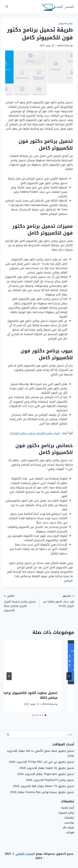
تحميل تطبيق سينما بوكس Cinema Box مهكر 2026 (42, 792)
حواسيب (69, 823)
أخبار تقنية (68, 808)
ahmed (61, 46)
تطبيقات (69, 817)
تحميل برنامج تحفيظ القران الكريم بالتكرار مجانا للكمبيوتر (20, 603)
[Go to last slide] (69, 676)
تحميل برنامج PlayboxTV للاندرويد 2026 (50, 780)
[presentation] (39, 663)
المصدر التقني (25, 854)
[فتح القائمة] (7, 6)
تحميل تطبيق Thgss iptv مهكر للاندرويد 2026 (46, 774)
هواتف (70, 832)
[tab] (46, 715)
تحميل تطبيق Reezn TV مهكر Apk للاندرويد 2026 (43, 786)
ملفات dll (69, 828)
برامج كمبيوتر (66, 23)
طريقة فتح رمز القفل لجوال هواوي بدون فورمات (42, 695)
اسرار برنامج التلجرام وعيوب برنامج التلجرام (35, 433)
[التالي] (9, 676)
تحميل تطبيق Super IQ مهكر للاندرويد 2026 (47, 768)
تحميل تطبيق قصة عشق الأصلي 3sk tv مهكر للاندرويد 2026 (40, 753)
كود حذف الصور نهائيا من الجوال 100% (58, 601)
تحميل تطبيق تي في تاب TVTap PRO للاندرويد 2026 (42, 762)
